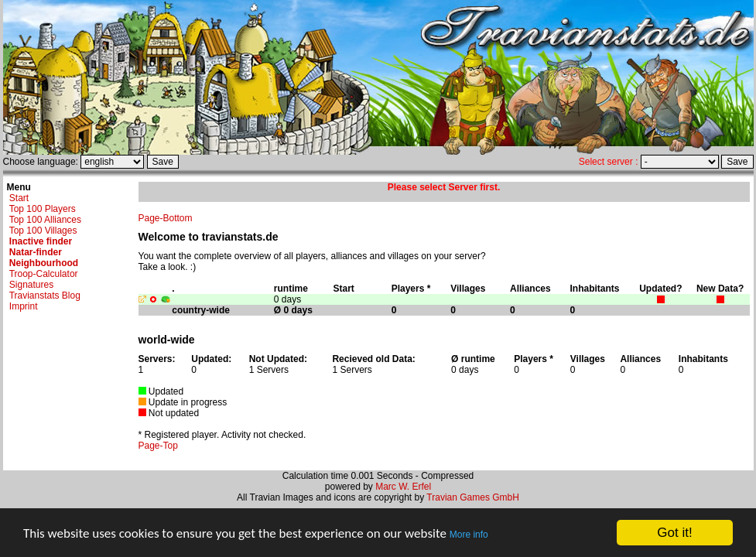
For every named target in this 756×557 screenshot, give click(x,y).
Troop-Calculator (44, 274)
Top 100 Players (43, 209)
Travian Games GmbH (473, 497)
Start (19, 198)
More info (469, 535)
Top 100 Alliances (45, 220)
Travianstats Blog (45, 296)
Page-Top (158, 446)
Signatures (31, 285)
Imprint (24, 306)
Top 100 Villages (43, 231)
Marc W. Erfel (403, 487)
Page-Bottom (166, 218)
